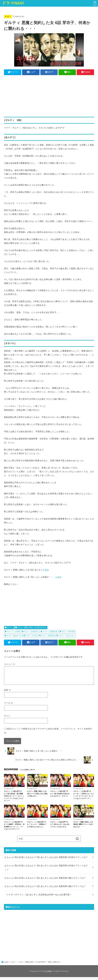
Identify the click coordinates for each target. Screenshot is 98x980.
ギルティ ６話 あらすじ (67, 636)
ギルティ (8, 16)
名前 (7, 693)
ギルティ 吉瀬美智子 (31, 631)
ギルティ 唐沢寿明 (68, 631)
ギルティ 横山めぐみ (14, 636)
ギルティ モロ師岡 (13, 631)
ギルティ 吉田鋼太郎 (50, 631)
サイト (7, 719)
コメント (10, 664)
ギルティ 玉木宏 (31, 636)
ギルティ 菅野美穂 (48, 636)
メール (8, 706)
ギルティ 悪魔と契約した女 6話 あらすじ (32, 627)
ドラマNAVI (13, 3)
